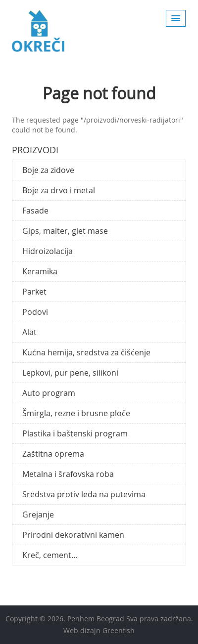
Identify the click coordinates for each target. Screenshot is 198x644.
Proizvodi (35, 150)
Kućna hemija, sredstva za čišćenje (86, 352)
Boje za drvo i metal (59, 190)
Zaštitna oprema (53, 454)
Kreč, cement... (50, 555)
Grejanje (38, 515)
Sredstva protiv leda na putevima (84, 494)
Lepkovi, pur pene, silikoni (70, 373)
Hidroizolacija (48, 251)
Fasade (35, 211)
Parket (34, 292)
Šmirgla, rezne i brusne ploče (76, 413)
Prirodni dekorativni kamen (73, 535)
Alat (29, 332)
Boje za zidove (48, 170)
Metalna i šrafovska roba (68, 474)
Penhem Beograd (96, 619)
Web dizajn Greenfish (99, 630)
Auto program (49, 393)
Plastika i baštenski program (75, 433)
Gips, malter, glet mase (65, 231)
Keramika (40, 271)
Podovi (35, 312)
